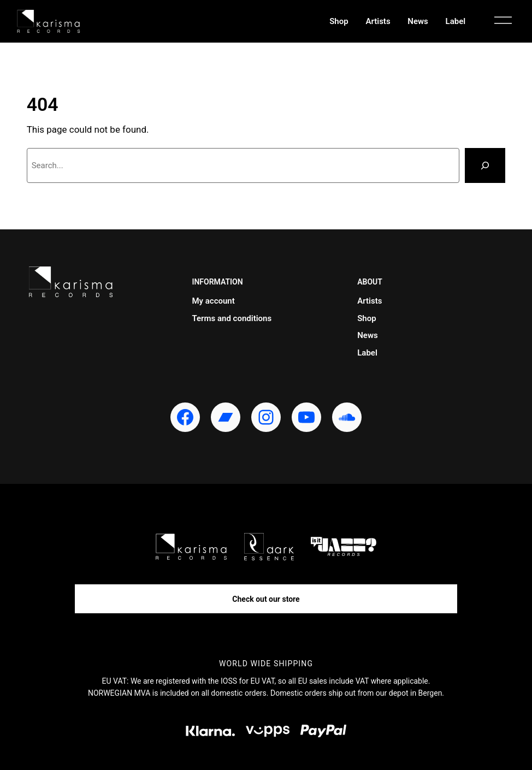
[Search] (485, 165)
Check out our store (266, 599)
